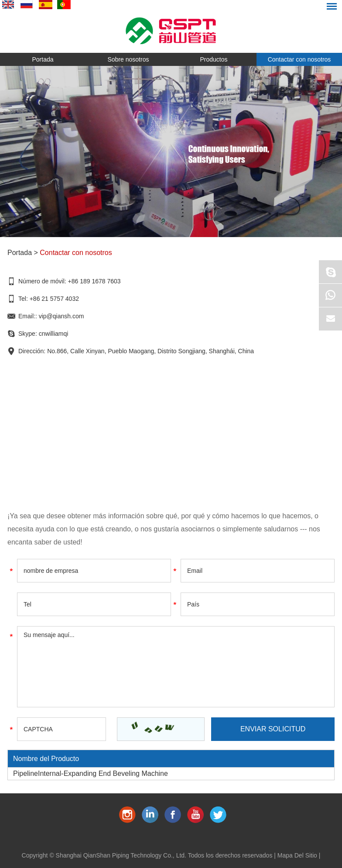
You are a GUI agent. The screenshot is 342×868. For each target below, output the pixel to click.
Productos (214, 59)
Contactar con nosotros (299, 59)
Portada (43, 59)
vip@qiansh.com (62, 316)
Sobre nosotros (128, 59)
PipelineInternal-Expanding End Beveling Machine (91, 773)
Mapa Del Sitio (297, 855)
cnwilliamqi (54, 334)
